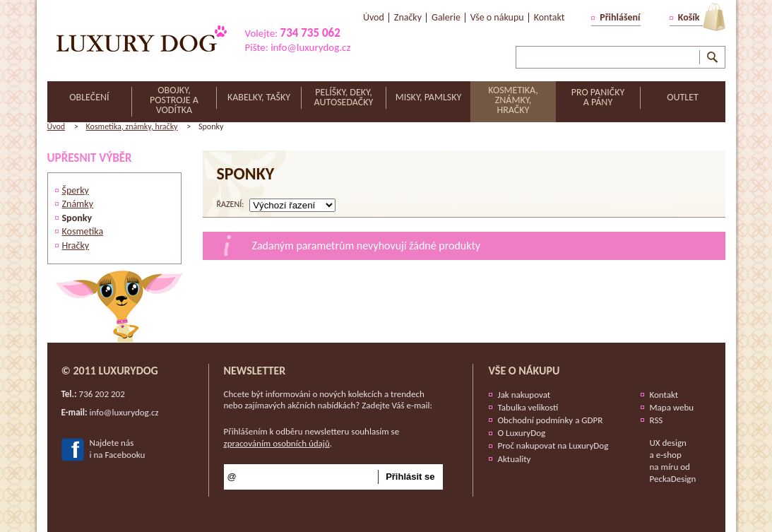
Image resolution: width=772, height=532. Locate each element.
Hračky (76, 246)
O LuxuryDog (522, 433)
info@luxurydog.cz (310, 47)
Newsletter (255, 371)
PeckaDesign (673, 479)
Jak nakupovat (524, 395)
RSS (657, 420)
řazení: (231, 204)
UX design (668, 443)
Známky (78, 204)
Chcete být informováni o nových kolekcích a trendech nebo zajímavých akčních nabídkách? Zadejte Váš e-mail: (328, 400)
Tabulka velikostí (528, 407)
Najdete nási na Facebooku (118, 449)
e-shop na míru (666, 461)
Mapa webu (672, 407)
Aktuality (515, 459)
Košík (689, 17)
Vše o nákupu (524, 371)
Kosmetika (83, 231)
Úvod (57, 126)
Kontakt (664, 395)
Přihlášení (620, 17)
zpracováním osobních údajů (277, 443)
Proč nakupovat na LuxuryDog (553, 445)
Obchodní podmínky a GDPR (551, 420)
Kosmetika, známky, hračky (132, 126)
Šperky (76, 190)
